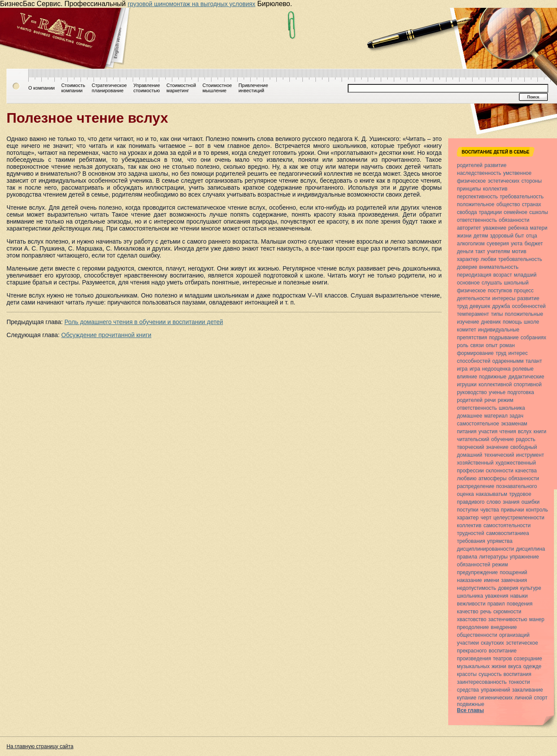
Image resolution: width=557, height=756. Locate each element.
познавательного (516, 486)
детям (481, 236)
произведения (474, 659)
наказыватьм (491, 494)
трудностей (471, 533)
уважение (495, 228)
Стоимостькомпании (73, 88)
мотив (519, 251)
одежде (532, 666)
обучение (503, 439)
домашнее (470, 416)
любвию (467, 478)
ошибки (530, 502)
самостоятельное (478, 424)
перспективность (477, 197)
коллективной (495, 385)
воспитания (517, 674)
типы (497, 314)
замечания (514, 580)
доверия (508, 588)
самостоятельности (507, 525)
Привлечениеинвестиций (253, 88)
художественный (516, 463)
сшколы (539, 212)
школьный (516, 283)
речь (486, 612)
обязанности (514, 220)
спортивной (528, 385)
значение (497, 447)
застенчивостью (508, 619)
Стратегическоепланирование (109, 88)
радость (525, 439)
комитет (466, 330)
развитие (495, 165)
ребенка (518, 228)
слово (494, 502)
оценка (465, 494)
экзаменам (514, 424)
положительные (524, 314)
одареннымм (508, 361)
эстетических (504, 181)
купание (467, 698)
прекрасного (472, 651)
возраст (502, 275)
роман (507, 345)
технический (499, 455)
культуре (530, 588)
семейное (516, 212)
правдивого (471, 502)
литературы (493, 557)
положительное (476, 204)
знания (511, 502)
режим (506, 400)
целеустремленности (519, 518)
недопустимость (476, 588)
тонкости (519, 682)
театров (503, 659)
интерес (518, 353)
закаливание (528, 690)
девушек (480, 306)
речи (490, 400)
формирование (475, 353)
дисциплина (531, 549)
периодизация (474, 275)
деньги (465, 251)
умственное (517, 173)
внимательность (499, 267)
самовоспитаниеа (507, 533)
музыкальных (473, 666)
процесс (524, 291)
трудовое (520, 494)
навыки (519, 596)
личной (523, 698)
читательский (473, 439)
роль (463, 345)
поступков (500, 291)
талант (534, 361)
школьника (512, 408)
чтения (508, 432)
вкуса (515, 666)
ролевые (523, 369)
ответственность (477, 220)
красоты (467, 674)
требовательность (522, 197)
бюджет (534, 244)
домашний (470, 455)
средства (468, 690)
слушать (492, 283)
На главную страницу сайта (40, 746)
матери (539, 228)
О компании (42, 88)
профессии (470, 471)
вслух (525, 432)
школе (532, 322)
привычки (512, 510)
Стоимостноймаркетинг (181, 88)
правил (496, 604)
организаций (514, 635)
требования (471, 541)
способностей (474, 361)
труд (462, 306)
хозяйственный (475, 463)
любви (488, 259)
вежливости (471, 604)
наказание (470, 580)
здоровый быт (507, 236)
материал (496, 416)
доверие (467, 267)
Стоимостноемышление (217, 88)
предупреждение (477, 572)
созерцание (528, 659)
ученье (497, 392)
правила (467, 557)
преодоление (473, 627)
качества (526, 471)
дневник (491, 322)
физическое (471, 181)
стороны (532, 181)
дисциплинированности (485, 549)
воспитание (503, 651)
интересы (504, 298)
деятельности (474, 298)
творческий (470, 447)
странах (531, 204)
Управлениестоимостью (146, 88)
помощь (512, 322)
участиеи (468, 643)
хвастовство (472, 619)
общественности (477, 635)
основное (468, 283)
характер (468, 259)
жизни (464, 236)
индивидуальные (499, 330)
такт (480, 251)
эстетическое (522, 643)
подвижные (493, 377)
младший (525, 275)
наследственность (479, 173)
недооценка (497, 369)
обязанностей (474, 565)
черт (486, 518)
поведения (519, 604)
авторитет (469, 228)
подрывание (504, 338)
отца (532, 236)
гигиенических (495, 698)
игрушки (467, 385)
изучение (468, 322)
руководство (472, 392)
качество (468, 612)
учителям (498, 251)
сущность (490, 674)
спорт (541, 698)
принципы (469, 189)
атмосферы (492, 478)
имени (492, 580)
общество (508, 204)
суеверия (498, 244)
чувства (490, 510)
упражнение (524, 557)
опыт (492, 345)
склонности (499, 471)
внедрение (504, 627)
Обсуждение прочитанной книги (106, 335)
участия (488, 432)
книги (540, 432)
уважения (497, 596)
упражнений (495, 690)
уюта (517, 244)
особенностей (529, 306)
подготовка (521, 392)
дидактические (526, 377)
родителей (470, 165)
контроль (537, 510)
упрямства (500, 541)
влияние (467, 377)
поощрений (513, 572)
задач (517, 416)
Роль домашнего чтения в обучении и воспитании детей (144, 322)
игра (462, 369)
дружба (501, 306)
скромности (507, 612)
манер (537, 619)
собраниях (533, 338)
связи (477, 345)
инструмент (530, 455)
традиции (490, 212)
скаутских (492, 643)
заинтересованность (482, 682)
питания (467, 432)
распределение (476, 486)
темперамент (473, 314)
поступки (468, 510)
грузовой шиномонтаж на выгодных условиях (191, 4)
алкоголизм (471, 244)
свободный (524, 447)
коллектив (495, 189)
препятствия (472, 338)
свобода (467, 212)
